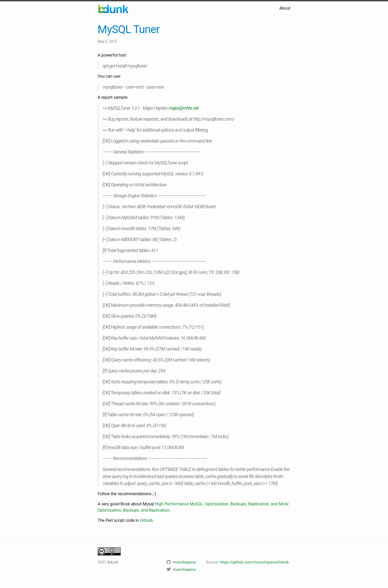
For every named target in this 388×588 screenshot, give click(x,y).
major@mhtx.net (184, 108)
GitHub (146, 520)
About (285, 8)
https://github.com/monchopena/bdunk (254, 562)
